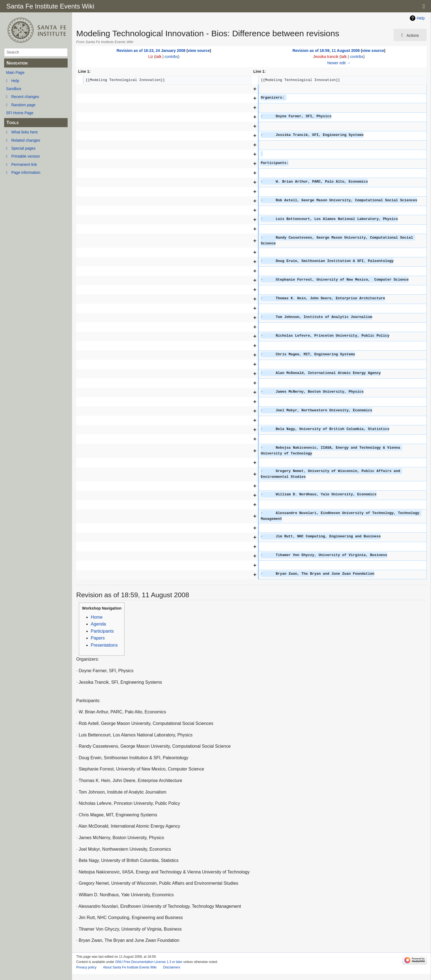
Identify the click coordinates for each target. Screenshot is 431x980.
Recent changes (25, 97)
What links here (24, 132)
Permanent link (24, 164)
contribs (171, 57)
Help (15, 81)
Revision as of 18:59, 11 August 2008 (326, 51)
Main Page (15, 72)
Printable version (26, 156)
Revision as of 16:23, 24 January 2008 (151, 51)
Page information (26, 172)
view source (199, 51)
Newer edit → (339, 63)
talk (159, 57)
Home (97, 617)
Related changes (26, 140)
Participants (102, 631)
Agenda (98, 624)
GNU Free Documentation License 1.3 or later (149, 962)
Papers (98, 638)
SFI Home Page (20, 113)
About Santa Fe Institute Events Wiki (130, 967)
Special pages (23, 148)
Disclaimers (172, 967)
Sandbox (14, 89)
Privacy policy (86, 967)
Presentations (104, 645)
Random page (23, 105)
